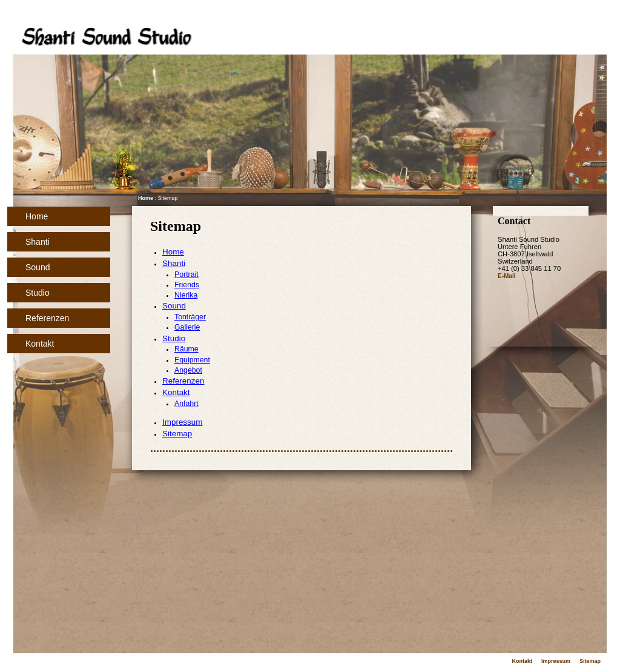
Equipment (192, 360)
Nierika (186, 295)
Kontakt (40, 344)
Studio (38, 293)
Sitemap (177, 434)
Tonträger (190, 317)
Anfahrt (186, 404)
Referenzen (47, 318)
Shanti (38, 242)
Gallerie (187, 327)
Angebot (188, 370)
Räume (186, 349)
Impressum (182, 422)
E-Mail (506, 276)
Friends (187, 285)
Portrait (186, 274)
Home (37, 216)
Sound (38, 267)
